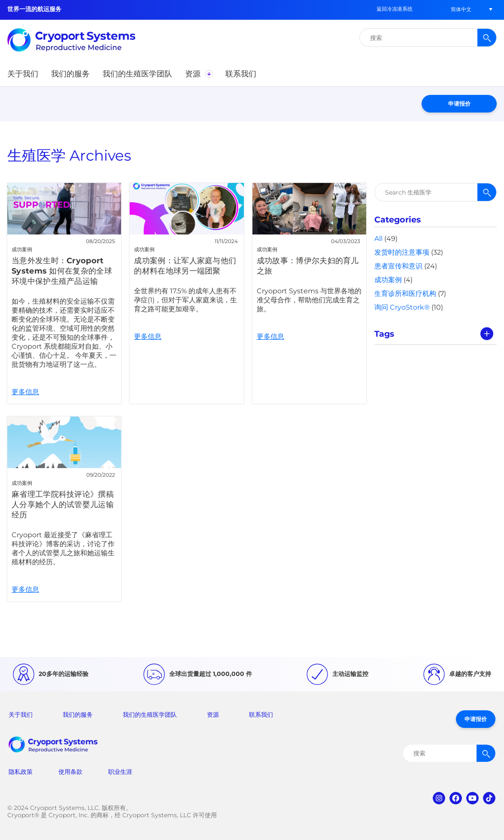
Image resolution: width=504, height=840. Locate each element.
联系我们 (261, 715)
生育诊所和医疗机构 (405, 294)
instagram (439, 798)
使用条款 (70, 772)
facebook (456, 798)
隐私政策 (21, 772)
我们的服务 (78, 715)
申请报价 (459, 103)
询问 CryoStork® (402, 307)
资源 (213, 715)
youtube (472, 798)
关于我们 (21, 715)
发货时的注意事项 (402, 252)
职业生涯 (120, 772)
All (378, 239)
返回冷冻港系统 (395, 9)
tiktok (489, 798)
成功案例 (388, 280)
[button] (461, 9)
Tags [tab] (384, 334)
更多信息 (64, 293)
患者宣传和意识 (398, 266)
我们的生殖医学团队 (150, 715)
